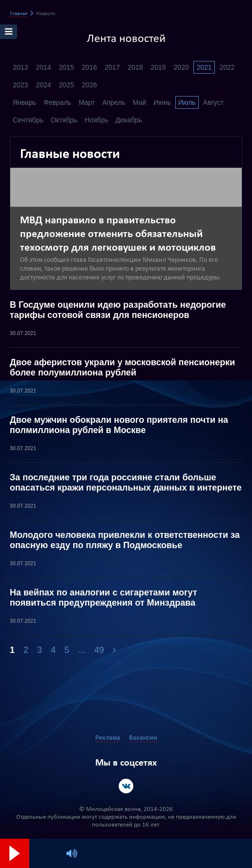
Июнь (162, 102)
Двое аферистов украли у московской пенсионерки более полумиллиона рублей (122, 367)
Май (139, 102)
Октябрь (64, 120)
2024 (43, 85)
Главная (19, 14)
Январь (24, 102)
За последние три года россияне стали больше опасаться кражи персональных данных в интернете (126, 483)
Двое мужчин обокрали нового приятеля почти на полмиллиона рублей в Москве (119, 425)
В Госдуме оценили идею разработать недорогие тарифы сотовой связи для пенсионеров (118, 310)
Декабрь (129, 120)
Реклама (108, 738)
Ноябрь (96, 120)
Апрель (114, 102)
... (82, 650)
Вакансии (143, 738)
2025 (66, 85)
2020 (181, 67)
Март (87, 102)
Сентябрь (28, 120)
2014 (43, 67)
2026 (89, 85)
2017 (112, 67)
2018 (135, 67)
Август (213, 102)
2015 (66, 67)
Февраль (57, 102)
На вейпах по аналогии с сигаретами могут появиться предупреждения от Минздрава (104, 598)
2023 (20, 85)
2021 (204, 67)
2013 (20, 67)
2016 (89, 67)
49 (99, 650)
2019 (158, 67)
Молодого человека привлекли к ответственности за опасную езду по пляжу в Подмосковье (125, 540)
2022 (227, 67)
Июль (187, 102)
